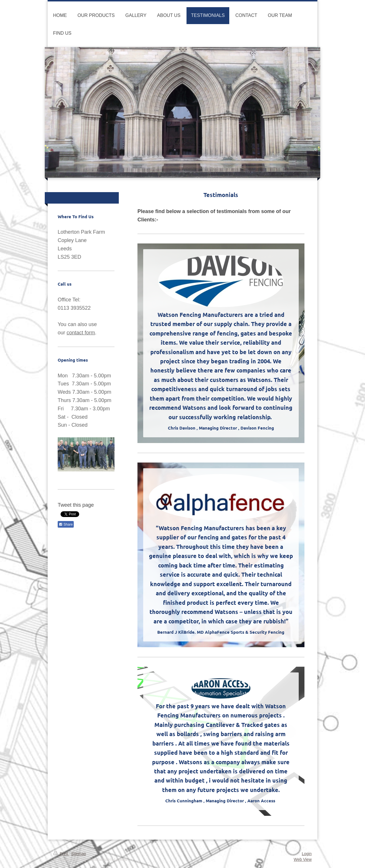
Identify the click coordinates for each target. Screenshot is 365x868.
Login (307, 854)
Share (66, 524)
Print (61, 854)
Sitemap (78, 854)
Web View (303, 859)
